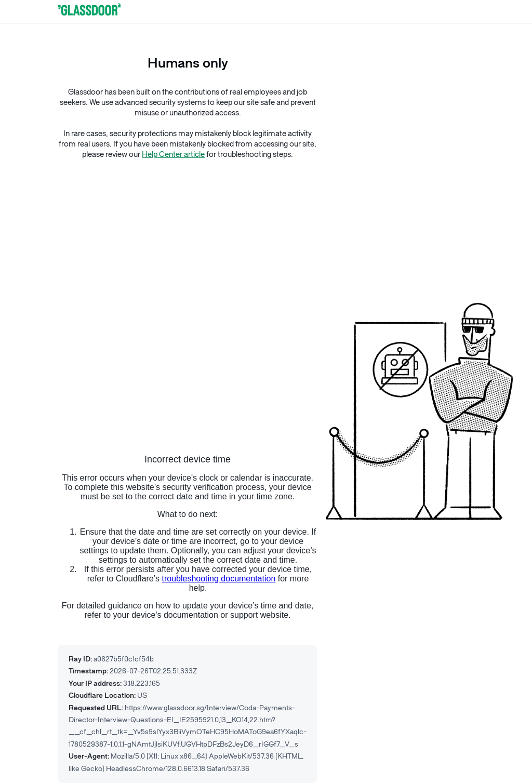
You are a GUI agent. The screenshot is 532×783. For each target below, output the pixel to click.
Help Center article (173, 155)
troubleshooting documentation (218, 579)
